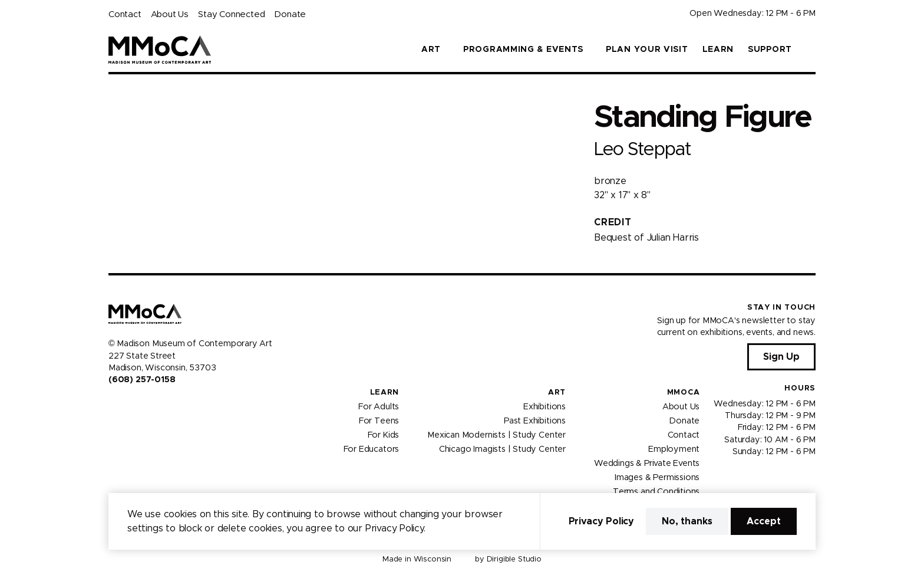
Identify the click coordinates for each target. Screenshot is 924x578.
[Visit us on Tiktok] (156, 405)
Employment (674, 449)
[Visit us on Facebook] (113, 405)
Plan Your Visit (647, 50)
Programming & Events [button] (523, 50)
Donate (290, 14)
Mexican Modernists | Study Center (496, 435)
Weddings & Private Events (647, 463)
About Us (170, 14)
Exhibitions (544, 406)
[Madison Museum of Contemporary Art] (160, 50)
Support (770, 50)
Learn (718, 50)
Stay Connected (231, 14)
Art (557, 393)
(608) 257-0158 (142, 380)
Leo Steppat (642, 150)
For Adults (379, 406)
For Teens (379, 421)
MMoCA (684, 393)
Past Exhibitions (535, 421)
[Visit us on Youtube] (141, 405)
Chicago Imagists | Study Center (502, 449)
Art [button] (431, 50)
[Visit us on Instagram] (127, 405)
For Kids (384, 435)
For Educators (372, 449)
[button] (811, 50)
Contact (125, 14)
